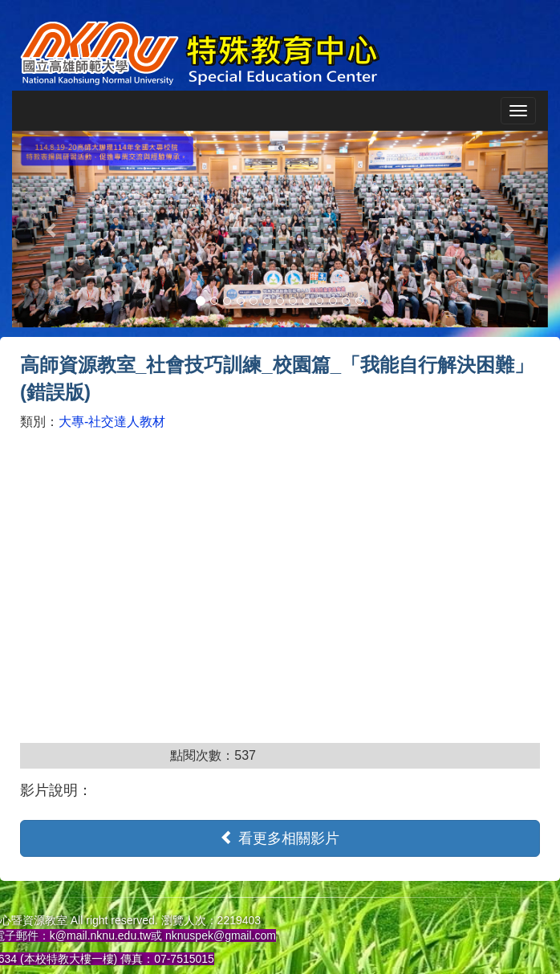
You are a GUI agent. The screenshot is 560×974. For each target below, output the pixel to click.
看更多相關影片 (280, 838)
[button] (52, 229)
